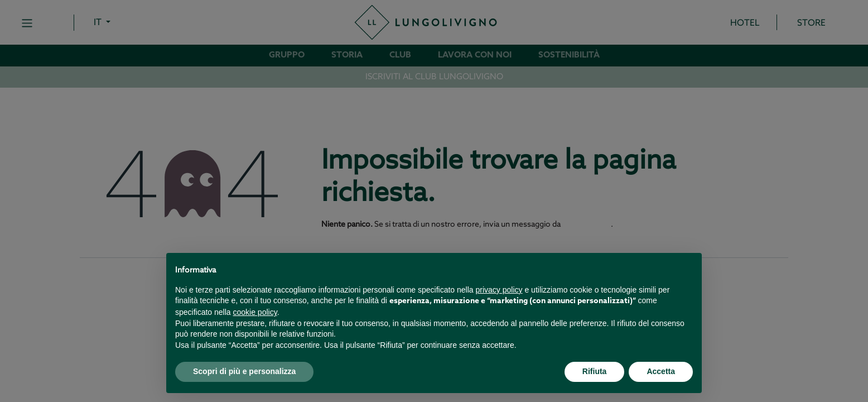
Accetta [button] (661, 371)
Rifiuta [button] (595, 371)
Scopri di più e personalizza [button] (244, 371)
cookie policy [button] (255, 312)
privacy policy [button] (499, 290)
